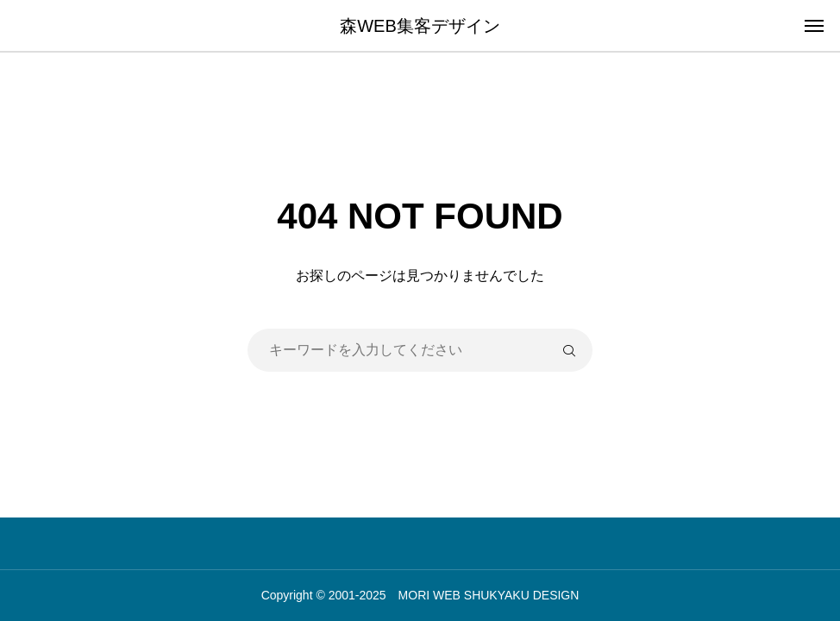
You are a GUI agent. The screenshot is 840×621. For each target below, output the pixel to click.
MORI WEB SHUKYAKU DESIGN (489, 595)
